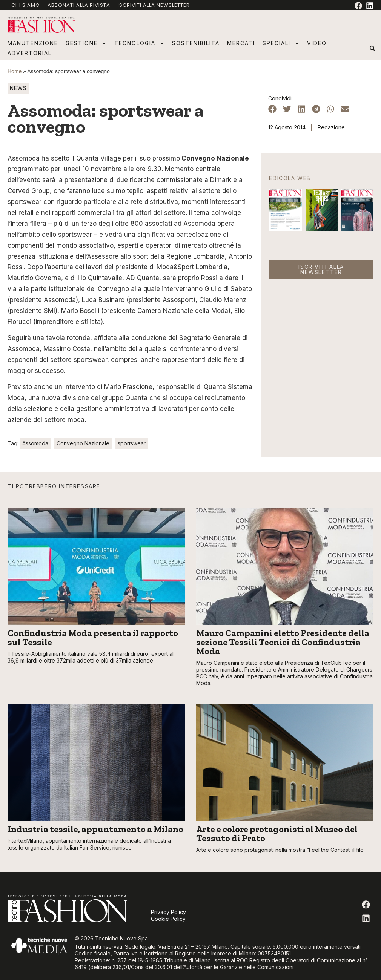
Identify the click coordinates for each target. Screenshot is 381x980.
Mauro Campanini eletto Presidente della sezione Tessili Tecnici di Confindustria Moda (283, 642)
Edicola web (290, 178)
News (18, 88)
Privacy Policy (168, 912)
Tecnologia (139, 43)
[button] (372, 48)
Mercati (241, 43)
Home (15, 71)
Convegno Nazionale (83, 443)
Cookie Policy (168, 919)
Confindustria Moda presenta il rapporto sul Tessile (93, 637)
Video (317, 43)
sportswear (132, 443)
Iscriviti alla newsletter (154, 5)
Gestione (86, 43)
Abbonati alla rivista (79, 5)
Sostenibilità (196, 43)
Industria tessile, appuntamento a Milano (95, 829)
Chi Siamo (26, 5)
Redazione (331, 127)
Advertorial (30, 53)
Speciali (281, 43)
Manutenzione (33, 43)
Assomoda (35, 443)
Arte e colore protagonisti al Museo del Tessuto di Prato (277, 834)
